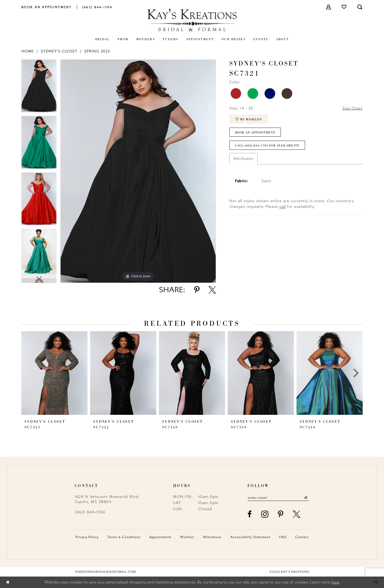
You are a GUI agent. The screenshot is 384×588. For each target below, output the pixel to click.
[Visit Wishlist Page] (344, 7)
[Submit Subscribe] (306, 498)
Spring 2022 (97, 51)
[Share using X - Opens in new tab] (212, 290)
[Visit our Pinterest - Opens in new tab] (281, 514)
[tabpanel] (39, 88)
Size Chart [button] (352, 108)
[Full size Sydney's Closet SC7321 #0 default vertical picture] (138, 171)
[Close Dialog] (8, 582)
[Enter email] (278, 498)
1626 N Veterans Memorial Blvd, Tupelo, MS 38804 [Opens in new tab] (107, 499)
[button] (329, 7)
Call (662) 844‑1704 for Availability (267, 145)
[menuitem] (47, 7)
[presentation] (54, 373)
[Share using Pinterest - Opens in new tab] (197, 290)
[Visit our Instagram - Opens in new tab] (265, 514)
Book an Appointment (255, 132)
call (283, 207)
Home (28, 51)
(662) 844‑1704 (90, 512)
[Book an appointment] (47, 7)
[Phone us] (97, 7)
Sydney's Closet (59, 51)
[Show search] (360, 7)
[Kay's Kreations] (192, 20)
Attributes (243, 159)
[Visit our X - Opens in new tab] (297, 514)
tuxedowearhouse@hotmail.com (105, 572)
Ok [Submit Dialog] (376, 582)
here (335, 582)
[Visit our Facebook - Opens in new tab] (250, 514)
